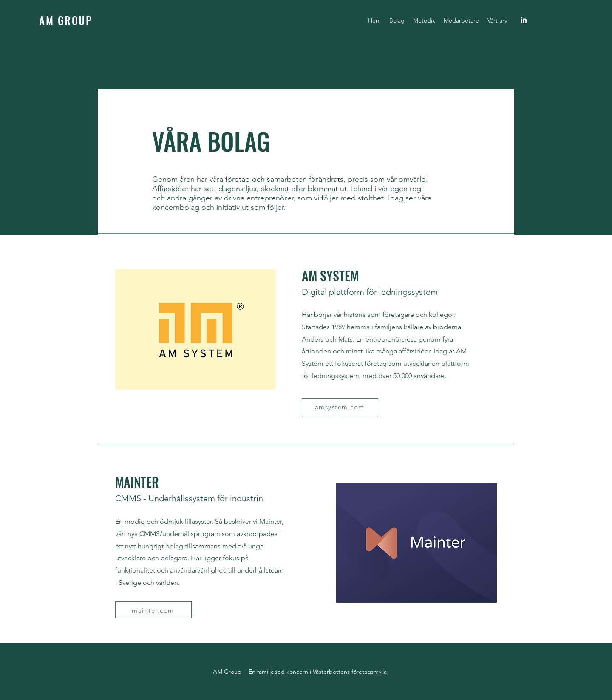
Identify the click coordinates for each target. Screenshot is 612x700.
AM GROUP (66, 20)
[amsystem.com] (340, 407)
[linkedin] (524, 20)
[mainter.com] (153, 610)
